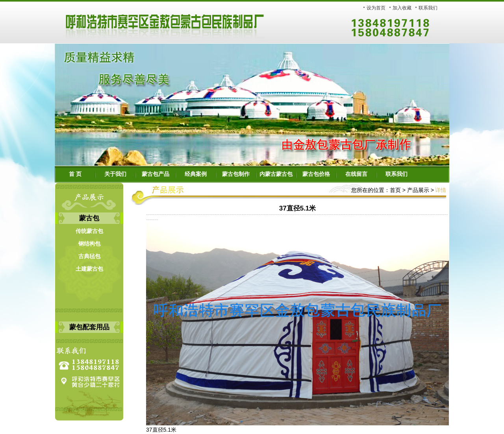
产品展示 (417, 190)
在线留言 (356, 174)
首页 (395, 190)
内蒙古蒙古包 (276, 174)
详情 (441, 190)
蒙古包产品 (156, 174)
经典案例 (196, 174)
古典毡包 (89, 256)
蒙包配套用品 (89, 327)
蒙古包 (89, 218)
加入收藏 (402, 8)
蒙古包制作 (236, 174)
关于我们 (115, 174)
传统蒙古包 (89, 231)
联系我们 (428, 8)
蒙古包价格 (316, 174)
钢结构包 (89, 244)
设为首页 (376, 8)
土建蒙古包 (89, 269)
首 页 (75, 174)
